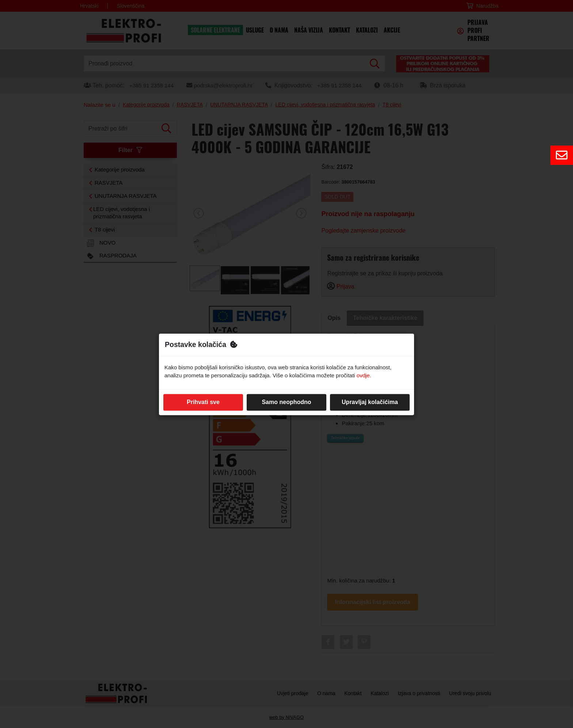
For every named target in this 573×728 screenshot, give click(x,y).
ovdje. (364, 376)
